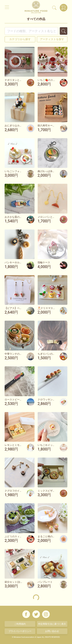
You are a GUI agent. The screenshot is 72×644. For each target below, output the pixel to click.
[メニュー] (7, 7)
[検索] (54, 8)
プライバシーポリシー (20, 631)
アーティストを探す (52, 39)
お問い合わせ (52, 631)
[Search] (31, 31)
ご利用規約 (20, 624)
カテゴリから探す (20, 39)
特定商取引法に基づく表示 (52, 624)
